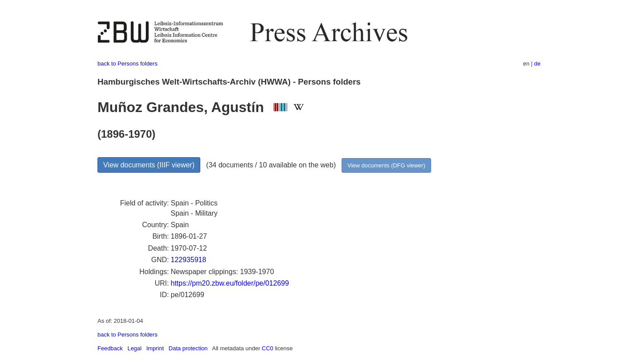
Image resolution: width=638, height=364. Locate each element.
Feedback (110, 348)
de (537, 64)
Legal (135, 348)
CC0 (268, 348)
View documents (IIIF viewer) (149, 165)
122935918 (188, 260)
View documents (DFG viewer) (386, 165)
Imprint (155, 348)
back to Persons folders (127, 64)
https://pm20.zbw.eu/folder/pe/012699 (230, 283)
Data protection (188, 348)
